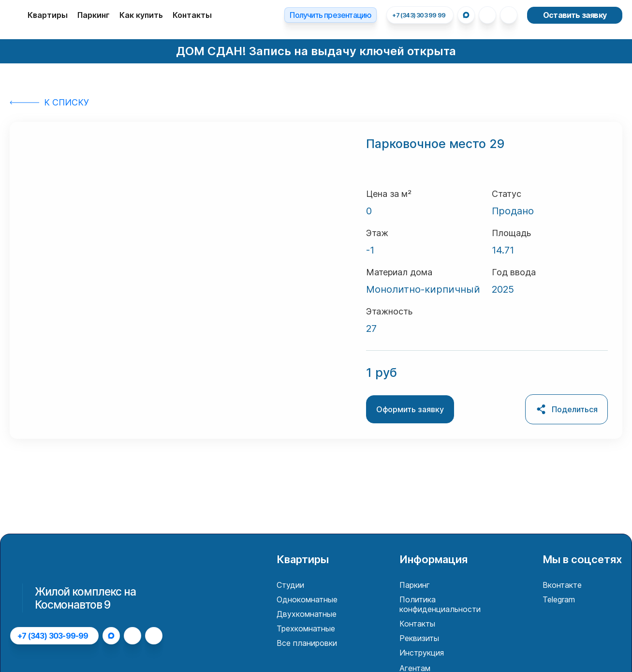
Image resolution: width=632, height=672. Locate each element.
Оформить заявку (410, 409)
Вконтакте (562, 585)
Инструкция (422, 653)
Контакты (192, 15)
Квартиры (48, 15)
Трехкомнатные (306, 628)
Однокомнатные (307, 599)
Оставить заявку (575, 15)
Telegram (559, 599)
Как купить (141, 15)
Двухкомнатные (307, 614)
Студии (290, 585)
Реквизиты (419, 638)
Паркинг (94, 15)
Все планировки (307, 643)
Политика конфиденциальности (440, 604)
